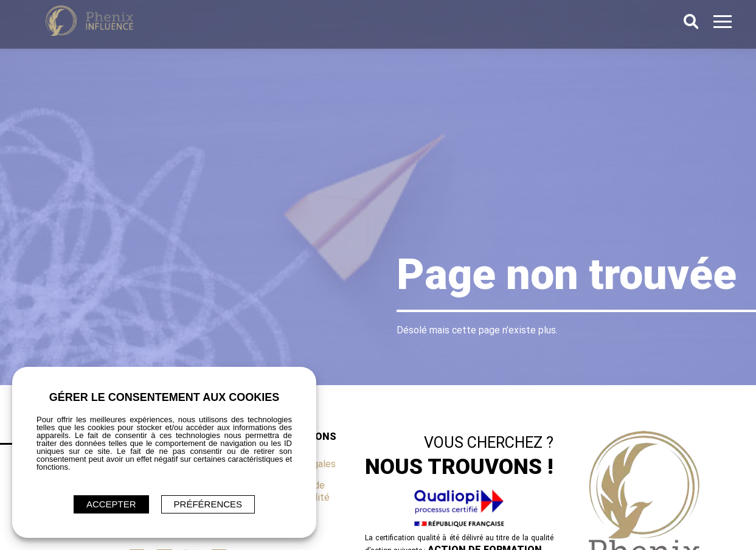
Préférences (208, 504)
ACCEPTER (111, 504)
